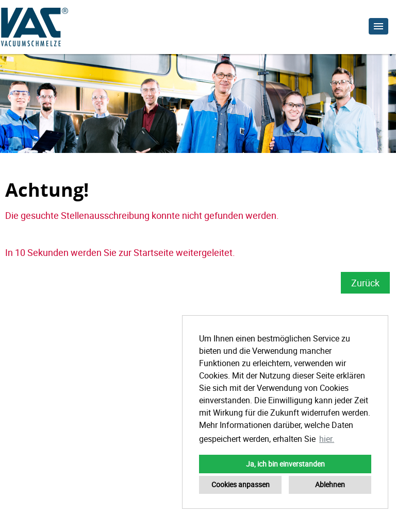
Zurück (365, 283)
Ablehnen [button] (330, 484)
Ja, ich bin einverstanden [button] (285, 464)
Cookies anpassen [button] (241, 484)
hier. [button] (327, 439)
